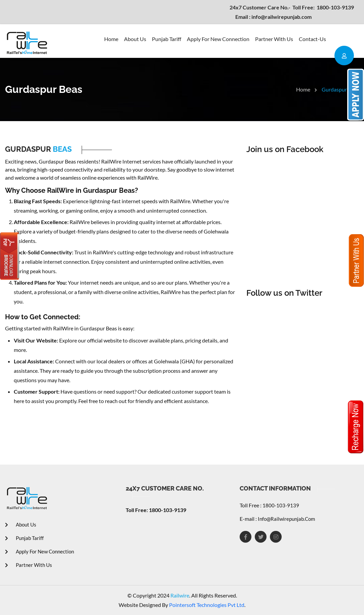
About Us (135, 39)
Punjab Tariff (167, 39)
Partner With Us (274, 39)
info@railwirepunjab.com (273, 17)
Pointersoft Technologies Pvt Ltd (207, 605)
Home (111, 39)
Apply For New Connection (218, 39)
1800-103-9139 (292, 7)
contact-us (312, 39)
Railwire (179, 595)
